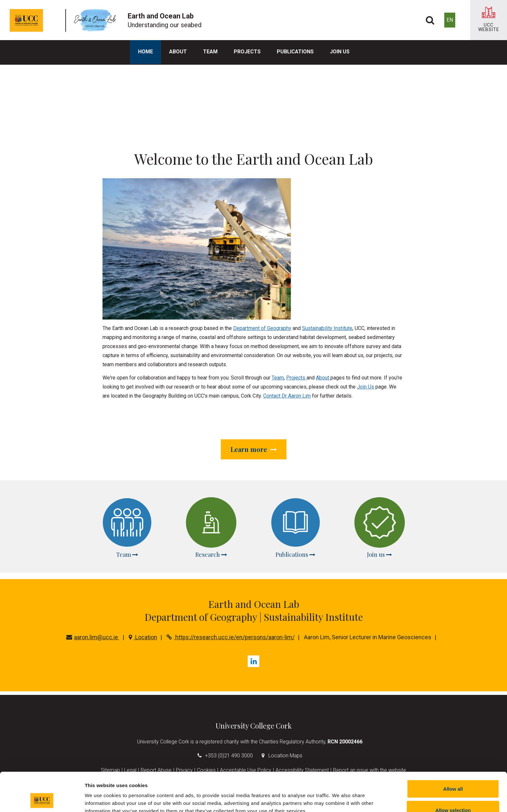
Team (210, 52)
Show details (339, 795)
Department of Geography (262, 328)
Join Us (366, 387)
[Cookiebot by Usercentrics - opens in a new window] (42, 799)
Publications (295, 52)
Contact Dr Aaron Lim (287, 396)
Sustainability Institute (327, 328)
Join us (340, 52)
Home (146, 52)
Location (143, 637)
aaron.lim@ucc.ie (93, 637)
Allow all (453, 752)
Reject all (453, 795)
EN (450, 20)
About (178, 52)
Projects (247, 52)
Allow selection (453, 774)
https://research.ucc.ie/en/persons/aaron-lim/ (231, 637)
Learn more (254, 449)
